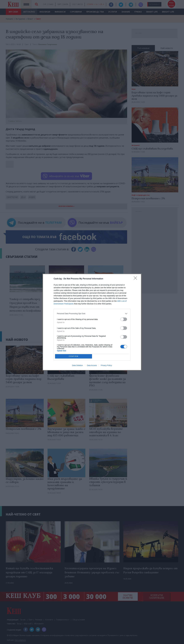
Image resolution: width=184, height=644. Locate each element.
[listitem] (92, 314)
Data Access (92, 365)
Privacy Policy (106, 365)
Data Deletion (77, 365)
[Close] (136, 279)
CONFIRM (74, 356)
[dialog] (92, 322)
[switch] (124, 319)
